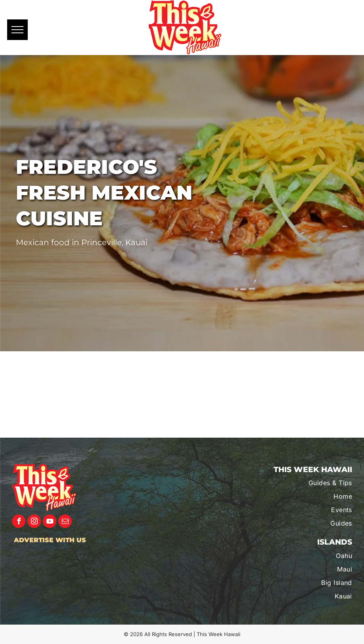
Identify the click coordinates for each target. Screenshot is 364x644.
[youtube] (50, 522)
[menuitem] (303, 483)
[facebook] (19, 522)
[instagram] (34, 522)
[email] (65, 522)
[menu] (17, 30)
